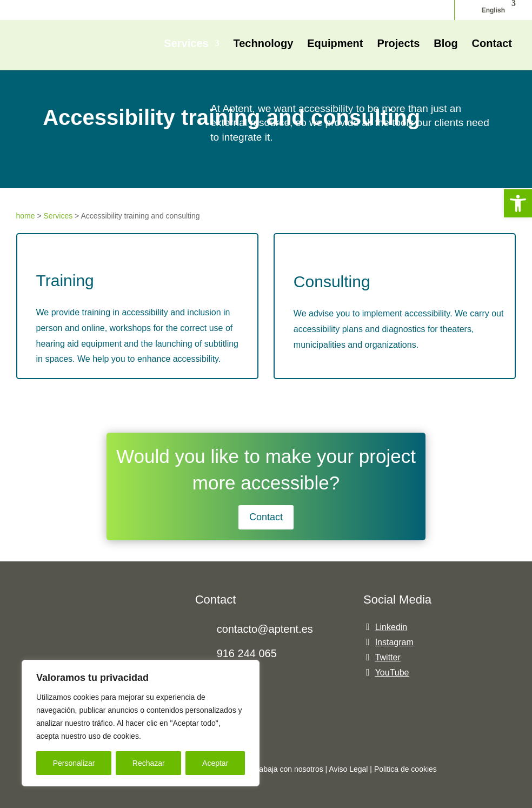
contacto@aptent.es (265, 629)
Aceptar (215, 763)
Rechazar (149, 763)
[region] (141, 723)
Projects (398, 44)
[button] (518, 203)
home (26, 216)
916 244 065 (247, 653)
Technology (264, 44)
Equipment (335, 44)
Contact (492, 44)
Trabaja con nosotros (289, 769)
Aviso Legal (348, 769)
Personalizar (74, 763)
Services (186, 44)
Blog (445, 44)
